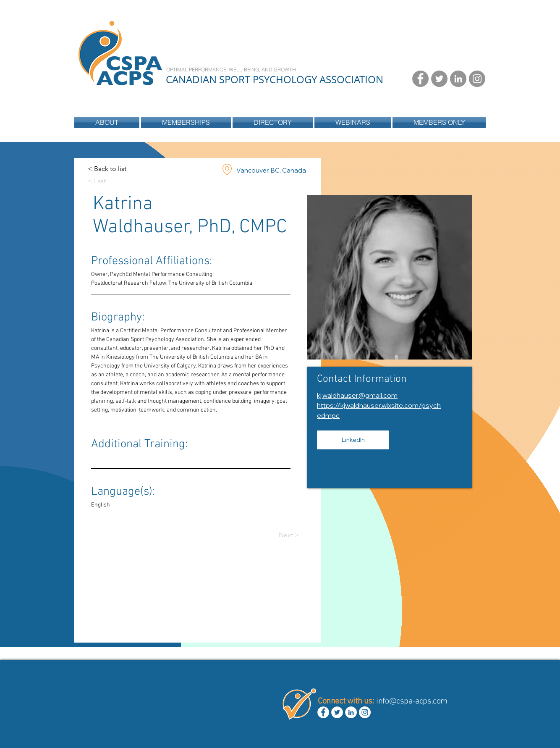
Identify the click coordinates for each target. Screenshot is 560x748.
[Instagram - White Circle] (365, 712)
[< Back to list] (107, 169)
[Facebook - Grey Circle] (420, 79)
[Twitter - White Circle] (337, 712)
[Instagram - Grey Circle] (477, 79)
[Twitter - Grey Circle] (439, 79)
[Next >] (295, 535)
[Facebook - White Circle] (323, 712)
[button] (273, 122)
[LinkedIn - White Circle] (351, 712)
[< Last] (104, 181)
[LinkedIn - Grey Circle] (458, 79)
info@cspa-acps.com (412, 701)
